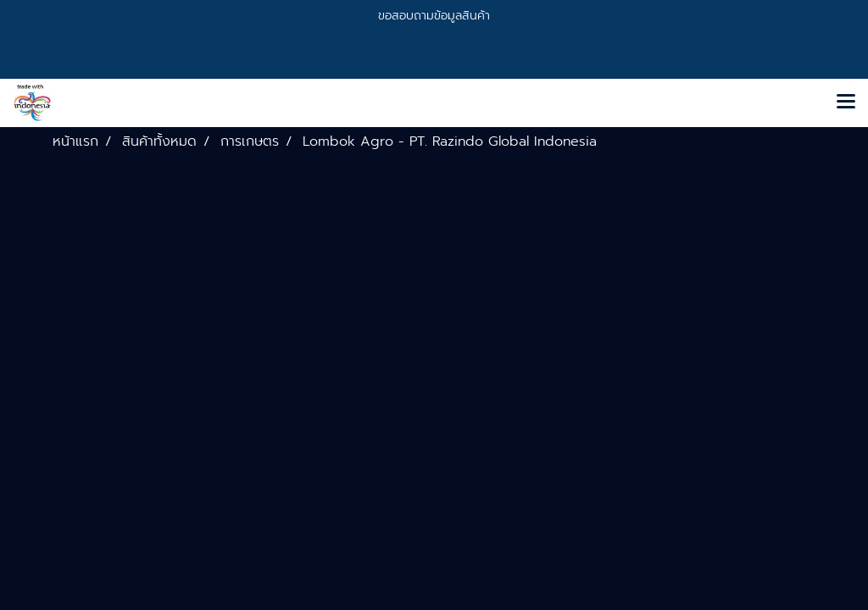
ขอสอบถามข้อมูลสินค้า (434, 16)
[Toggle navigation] (846, 103)
